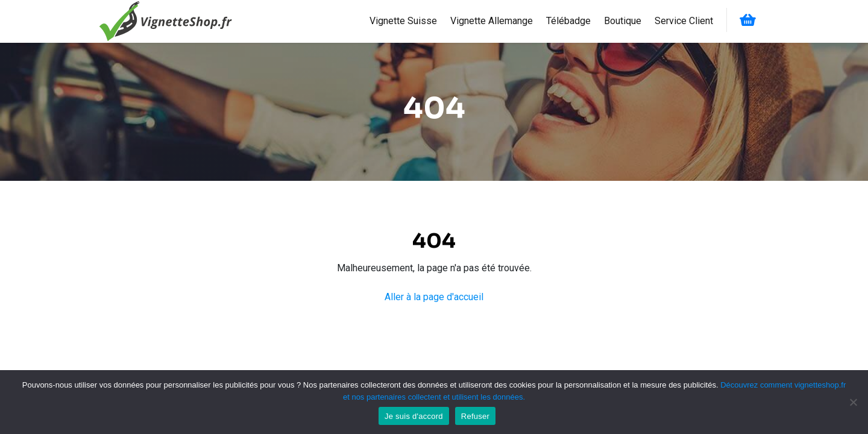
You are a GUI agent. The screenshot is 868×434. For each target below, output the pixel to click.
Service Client (684, 21)
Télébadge (568, 21)
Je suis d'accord (414, 416)
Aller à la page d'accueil (434, 297)
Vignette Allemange (492, 21)
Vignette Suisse (403, 21)
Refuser (475, 416)
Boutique (623, 21)
